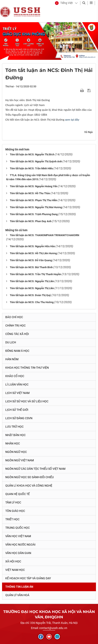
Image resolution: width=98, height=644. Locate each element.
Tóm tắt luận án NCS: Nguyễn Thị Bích (32, 154)
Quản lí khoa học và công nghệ (29, 486)
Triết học (12, 519)
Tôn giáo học (15, 511)
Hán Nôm (12, 359)
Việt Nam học (15, 570)
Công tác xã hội (17, 334)
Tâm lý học (13, 502)
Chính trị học (15, 325)
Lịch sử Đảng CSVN (19, 418)
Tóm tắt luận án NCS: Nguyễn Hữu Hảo (32, 246)
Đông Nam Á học (17, 351)
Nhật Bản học (15, 435)
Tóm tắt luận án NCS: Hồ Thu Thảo (30, 193)
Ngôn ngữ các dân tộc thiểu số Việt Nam (35, 469)
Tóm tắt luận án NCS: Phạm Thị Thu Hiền (34, 200)
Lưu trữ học (14, 427)
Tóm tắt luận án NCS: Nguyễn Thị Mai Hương (36, 207)
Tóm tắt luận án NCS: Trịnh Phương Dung (34, 214)
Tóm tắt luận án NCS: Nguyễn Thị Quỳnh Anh (36, 161)
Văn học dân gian (18, 553)
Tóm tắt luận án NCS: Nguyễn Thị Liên (32, 281)
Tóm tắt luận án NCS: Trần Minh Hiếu (31, 168)
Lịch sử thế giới (17, 410)
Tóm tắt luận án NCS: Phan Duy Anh (31, 221)
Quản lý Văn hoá (17, 595)
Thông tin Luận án (19, 587)
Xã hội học (13, 561)
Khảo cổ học (15, 376)
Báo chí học (14, 317)
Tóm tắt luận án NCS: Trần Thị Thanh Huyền (35, 274)
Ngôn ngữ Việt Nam (20, 460)
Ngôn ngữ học (16, 452)
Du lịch (11, 342)
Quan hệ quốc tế (18, 494)
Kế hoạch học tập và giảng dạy (28, 578)
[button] (64, 3)
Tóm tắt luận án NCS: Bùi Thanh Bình (31, 267)
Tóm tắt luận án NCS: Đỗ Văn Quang (31, 260)
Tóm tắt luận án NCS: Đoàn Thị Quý (30, 295)
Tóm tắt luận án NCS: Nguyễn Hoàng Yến (34, 186)
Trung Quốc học (18, 528)
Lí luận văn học (17, 384)
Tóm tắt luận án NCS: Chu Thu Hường (32, 302)
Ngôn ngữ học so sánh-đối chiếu (30, 477)
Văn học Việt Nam (18, 536)
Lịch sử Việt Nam (17, 393)
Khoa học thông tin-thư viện (27, 368)
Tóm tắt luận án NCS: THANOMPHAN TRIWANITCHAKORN (44, 235)
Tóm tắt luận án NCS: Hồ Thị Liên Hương (33, 253)
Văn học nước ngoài (20, 545)
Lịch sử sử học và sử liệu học (27, 401)
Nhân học (13, 443)
